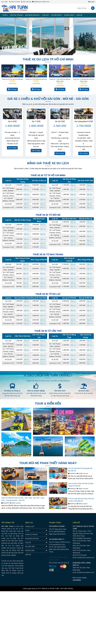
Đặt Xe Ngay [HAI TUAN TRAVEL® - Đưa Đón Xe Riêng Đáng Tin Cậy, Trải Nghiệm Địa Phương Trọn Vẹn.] (12, 148)
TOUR (5, 15)
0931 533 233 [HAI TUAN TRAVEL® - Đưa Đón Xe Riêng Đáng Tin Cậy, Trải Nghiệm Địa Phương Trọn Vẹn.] (26, 2)
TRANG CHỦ (30, 527)
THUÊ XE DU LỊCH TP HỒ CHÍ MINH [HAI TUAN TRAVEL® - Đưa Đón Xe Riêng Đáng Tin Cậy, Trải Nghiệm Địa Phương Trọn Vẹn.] (48, 59)
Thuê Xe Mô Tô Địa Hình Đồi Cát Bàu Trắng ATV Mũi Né (81, 485)
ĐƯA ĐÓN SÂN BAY (33, 15)
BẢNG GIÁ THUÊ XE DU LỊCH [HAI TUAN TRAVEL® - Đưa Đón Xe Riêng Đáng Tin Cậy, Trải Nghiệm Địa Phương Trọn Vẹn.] (48, 163)
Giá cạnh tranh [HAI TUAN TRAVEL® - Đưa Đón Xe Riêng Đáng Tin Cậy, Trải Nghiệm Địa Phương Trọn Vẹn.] (60, 391)
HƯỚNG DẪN (69, 15)
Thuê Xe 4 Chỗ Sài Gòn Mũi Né (12, 79)
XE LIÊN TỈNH (57, 15)
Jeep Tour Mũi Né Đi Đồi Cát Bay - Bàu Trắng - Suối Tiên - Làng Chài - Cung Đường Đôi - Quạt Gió (23, 499)
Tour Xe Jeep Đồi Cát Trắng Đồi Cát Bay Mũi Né (80, 470)
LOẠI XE (46, 15)
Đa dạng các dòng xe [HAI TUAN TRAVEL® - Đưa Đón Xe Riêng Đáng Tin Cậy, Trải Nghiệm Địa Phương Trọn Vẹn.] (12, 391)
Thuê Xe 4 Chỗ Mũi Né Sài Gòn (36, 79)
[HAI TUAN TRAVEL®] (15, 8)
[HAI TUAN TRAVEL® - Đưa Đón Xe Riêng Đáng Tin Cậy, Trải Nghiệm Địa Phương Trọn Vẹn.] (12, 71)
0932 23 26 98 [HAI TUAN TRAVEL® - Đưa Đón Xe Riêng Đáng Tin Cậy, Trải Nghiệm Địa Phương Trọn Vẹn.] (15, 2)
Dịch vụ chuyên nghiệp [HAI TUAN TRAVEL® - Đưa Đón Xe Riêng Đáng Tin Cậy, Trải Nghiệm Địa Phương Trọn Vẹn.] (36, 391)
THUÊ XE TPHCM (17, 15)
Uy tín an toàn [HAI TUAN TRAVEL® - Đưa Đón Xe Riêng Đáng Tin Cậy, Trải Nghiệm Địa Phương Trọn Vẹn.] (84, 391)
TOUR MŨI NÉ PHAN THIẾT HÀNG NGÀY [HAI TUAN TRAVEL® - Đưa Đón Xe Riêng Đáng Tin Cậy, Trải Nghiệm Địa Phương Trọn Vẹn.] (48, 463)
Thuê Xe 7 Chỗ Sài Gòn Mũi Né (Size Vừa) (60, 80)
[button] (92, 2)
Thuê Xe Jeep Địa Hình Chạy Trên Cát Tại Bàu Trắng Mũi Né (81, 500)
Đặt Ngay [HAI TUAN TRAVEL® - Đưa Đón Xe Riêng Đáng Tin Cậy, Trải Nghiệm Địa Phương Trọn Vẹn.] (12, 89)
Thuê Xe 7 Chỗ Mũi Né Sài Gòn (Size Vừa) (84, 80)
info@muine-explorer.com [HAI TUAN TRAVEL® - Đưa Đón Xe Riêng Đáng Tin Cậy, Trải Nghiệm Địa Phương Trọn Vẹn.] (41, 2)
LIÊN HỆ (79, 15)
